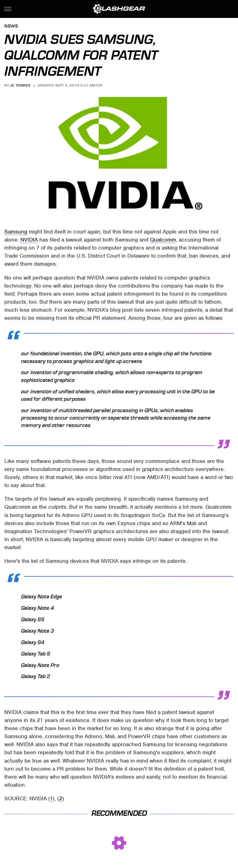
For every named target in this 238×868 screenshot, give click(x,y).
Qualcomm (163, 240)
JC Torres (20, 85)
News (11, 26)
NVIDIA (29, 240)
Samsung (16, 232)
